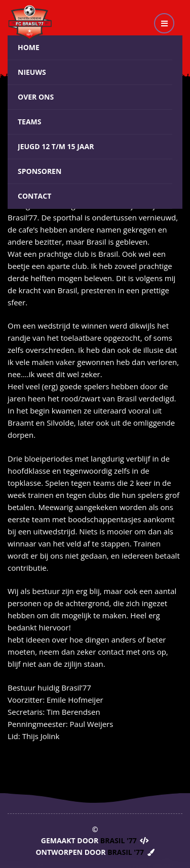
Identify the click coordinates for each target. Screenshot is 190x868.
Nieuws (32, 72)
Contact (34, 196)
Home (29, 47)
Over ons (36, 97)
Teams (30, 122)
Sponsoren (40, 171)
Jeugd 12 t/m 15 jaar (56, 146)
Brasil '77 (119, 840)
